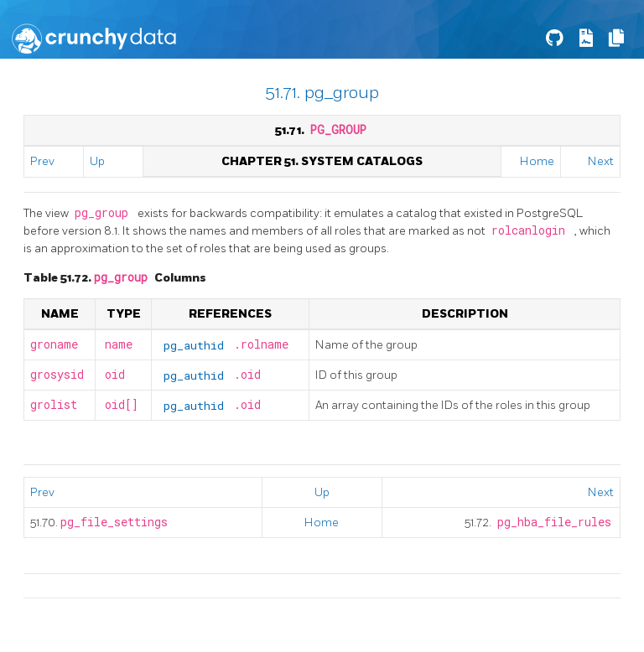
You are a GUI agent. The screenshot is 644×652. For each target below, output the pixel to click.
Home (537, 161)
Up (97, 161)
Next (601, 161)
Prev (42, 161)
